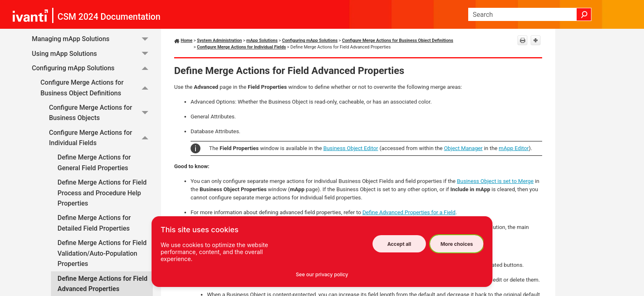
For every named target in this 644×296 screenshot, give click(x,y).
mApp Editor (514, 148)
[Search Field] (530, 14)
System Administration (219, 40)
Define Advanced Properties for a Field (409, 212)
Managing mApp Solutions (92, 39)
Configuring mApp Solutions (92, 68)
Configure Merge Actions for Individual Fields (101, 138)
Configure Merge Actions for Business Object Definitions (97, 88)
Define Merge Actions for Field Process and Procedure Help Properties (102, 193)
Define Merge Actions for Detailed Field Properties (94, 223)
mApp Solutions (262, 40)
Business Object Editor (351, 148)
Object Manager (463, 148)
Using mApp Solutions (92, 54)
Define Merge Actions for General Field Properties (94, 163)
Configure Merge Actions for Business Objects (101, 113)
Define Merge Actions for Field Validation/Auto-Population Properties (102, 253)
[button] (584, 14)
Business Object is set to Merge (496, 181)
